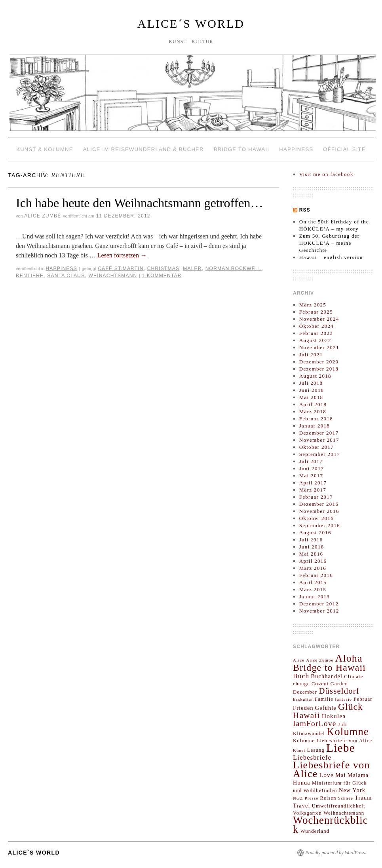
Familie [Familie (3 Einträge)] (324, 699)
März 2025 (313, 305)
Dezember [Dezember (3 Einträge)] (305, 692)
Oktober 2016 (316, 518)
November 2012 (319, 611)
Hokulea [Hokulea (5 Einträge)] (334, 716)
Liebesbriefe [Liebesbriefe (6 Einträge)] (312, 757)
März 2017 (313, 490)
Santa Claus (66, 276)
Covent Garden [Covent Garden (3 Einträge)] (330, 684)
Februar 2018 (316, 419)
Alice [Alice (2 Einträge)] (299, 660)
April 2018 (313, 404)
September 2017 (320, 454)
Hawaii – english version (331, 257)
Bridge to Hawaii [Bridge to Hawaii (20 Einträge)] (329, 668)
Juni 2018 (312, 390)
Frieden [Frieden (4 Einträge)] (303, 708)
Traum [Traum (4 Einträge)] (363, 798)
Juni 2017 (312, 468)
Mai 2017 (311, 476)
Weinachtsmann (113, 276)
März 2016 (313, 568)
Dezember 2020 (319, 362)
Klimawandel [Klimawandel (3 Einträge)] (309, 734)
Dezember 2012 (319, 604)
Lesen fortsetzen (122, 255)
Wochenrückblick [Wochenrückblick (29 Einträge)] (331, 825)
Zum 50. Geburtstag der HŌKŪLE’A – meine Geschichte (330, 243)
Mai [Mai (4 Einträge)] (340, 775)
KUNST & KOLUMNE (45, 149)
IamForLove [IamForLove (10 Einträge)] (315, 723)
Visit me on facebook (326, 174)
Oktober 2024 (316, 326)
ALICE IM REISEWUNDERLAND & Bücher (143, 149)
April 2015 (313, 582)
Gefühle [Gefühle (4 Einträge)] (326, 708)
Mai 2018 (311, 397)
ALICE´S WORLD (191, 24)
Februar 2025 (316, 312)
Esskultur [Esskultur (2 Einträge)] (303, 699)
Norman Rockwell (234, 269)
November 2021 (319, 347)
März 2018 (313, 411)
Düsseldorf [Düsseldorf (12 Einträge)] (339, 691)
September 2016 (320, 525)
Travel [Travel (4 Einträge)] (302, 806)
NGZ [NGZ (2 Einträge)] (298, 798)
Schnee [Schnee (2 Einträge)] (346, 798)
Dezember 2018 (319, 369)
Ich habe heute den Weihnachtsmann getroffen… (139, 203)
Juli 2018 (311, 383)
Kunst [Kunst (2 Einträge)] (299, 750)
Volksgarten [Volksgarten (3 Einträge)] (307, 813)
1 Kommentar (162, 276)
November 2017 (319, 440)
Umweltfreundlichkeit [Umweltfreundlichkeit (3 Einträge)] (339, 806)
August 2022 (315, 340)
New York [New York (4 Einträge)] (352, 790)
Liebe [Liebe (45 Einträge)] (341, 748)
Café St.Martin (121, 269)
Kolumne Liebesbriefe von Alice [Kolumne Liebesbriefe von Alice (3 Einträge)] (333, 741)
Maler (192, 269)
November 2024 (319, 319)
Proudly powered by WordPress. (336, 853)
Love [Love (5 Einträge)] (327, 775)
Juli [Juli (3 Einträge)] (343, 724)
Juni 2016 (312, 547)
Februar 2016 (316, 575)
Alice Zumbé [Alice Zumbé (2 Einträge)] (320, 660)
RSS (305, 210)
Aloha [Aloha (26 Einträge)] (349, 658)
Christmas (163, 269)
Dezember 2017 (319, 433)
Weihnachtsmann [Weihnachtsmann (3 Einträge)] (344, 813)
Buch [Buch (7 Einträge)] (301, 676)
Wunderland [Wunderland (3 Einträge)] (315, 831)
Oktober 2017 (316, 447)
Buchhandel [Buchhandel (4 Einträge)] (327, 676)
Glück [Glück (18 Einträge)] (351, 707)
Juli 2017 (311, 461)
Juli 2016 (311, 540)
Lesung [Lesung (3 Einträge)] (316, 750)
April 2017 (313, 483)
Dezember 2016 (319, 504)
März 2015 (313, 589)
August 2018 (315, 376)
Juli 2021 (311, 355)
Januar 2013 (315, 597)
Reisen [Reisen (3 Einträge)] (328, 798)
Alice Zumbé (43, 216)
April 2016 (313, 561)
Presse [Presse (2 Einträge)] (312, 798)
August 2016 (315, 532)
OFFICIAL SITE (344, 149)
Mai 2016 (311, 554)
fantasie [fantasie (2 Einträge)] (343, 699)
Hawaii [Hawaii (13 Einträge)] (307, 715)
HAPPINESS (296, 149)
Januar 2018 (315, 426)
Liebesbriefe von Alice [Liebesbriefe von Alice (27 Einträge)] (332, 769)
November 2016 (319, 511)
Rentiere (30, 276)
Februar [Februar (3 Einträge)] (363, 699)
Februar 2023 (316, 333)
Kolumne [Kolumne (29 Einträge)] (348, 732)
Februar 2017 (316, 497)
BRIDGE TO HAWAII (242, 149)
